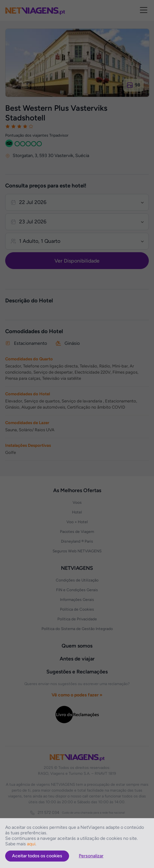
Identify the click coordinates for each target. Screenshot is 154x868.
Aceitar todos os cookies (37, 856)
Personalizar (91, 856)
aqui (31, 844)
